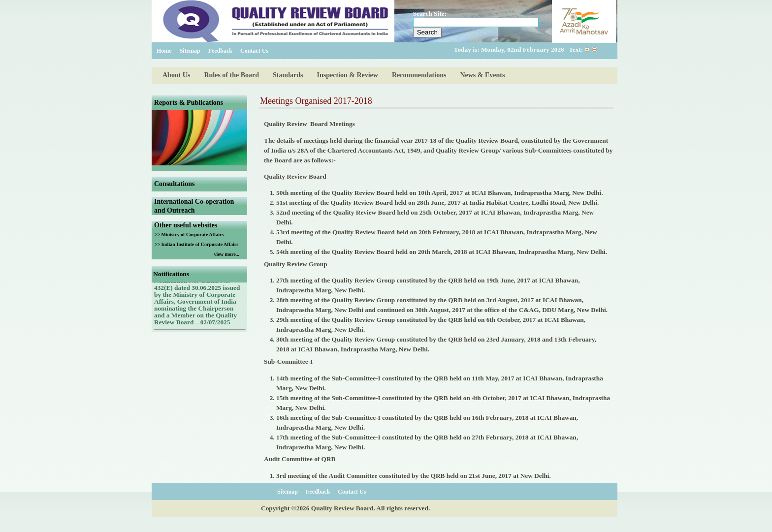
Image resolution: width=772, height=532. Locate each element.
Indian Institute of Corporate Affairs (200, 244)
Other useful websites (186, 225)
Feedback (220, 51)
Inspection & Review (348, 75)
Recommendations (419, 75)
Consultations (174, 184)
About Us (176, 75)
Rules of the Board (231, 75)
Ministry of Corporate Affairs (192, 235)
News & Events (482, 75)
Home (164, 51)
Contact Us (254, 51)
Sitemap (190, 51)
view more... (227, 254)
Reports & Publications (189, 103)
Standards (288, 75)
